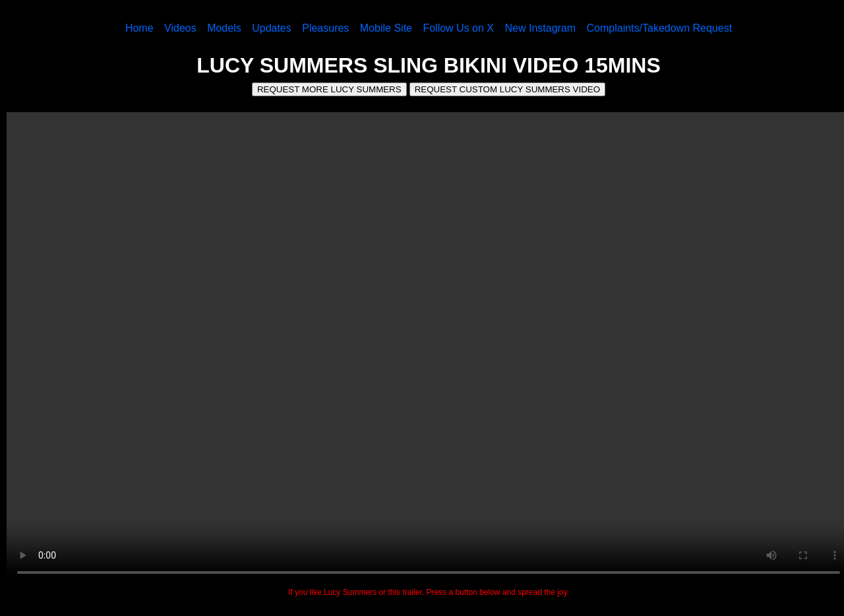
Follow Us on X (458, 28)
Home (139, 28)
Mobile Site (386, 28)
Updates (272, 28)
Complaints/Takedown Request (660, 28)
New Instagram (540, 28)
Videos (180, 28)
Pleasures (325, 28)
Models (224, 28)
